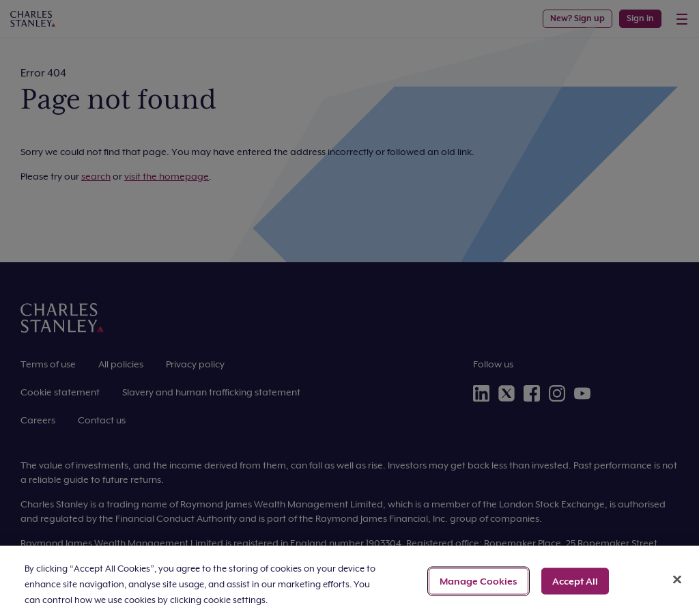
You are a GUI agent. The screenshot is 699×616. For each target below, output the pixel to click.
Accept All (575, 580)
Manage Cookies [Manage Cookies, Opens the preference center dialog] (479, 580)
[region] (349, 581)
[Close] (677, 579)
